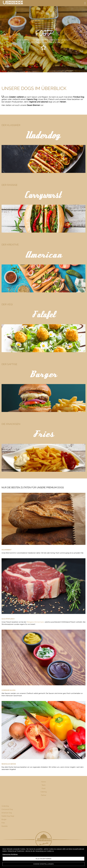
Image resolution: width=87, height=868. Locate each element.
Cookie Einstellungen (43, 864)
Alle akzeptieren (43, 859)
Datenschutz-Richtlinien (10, 854)
